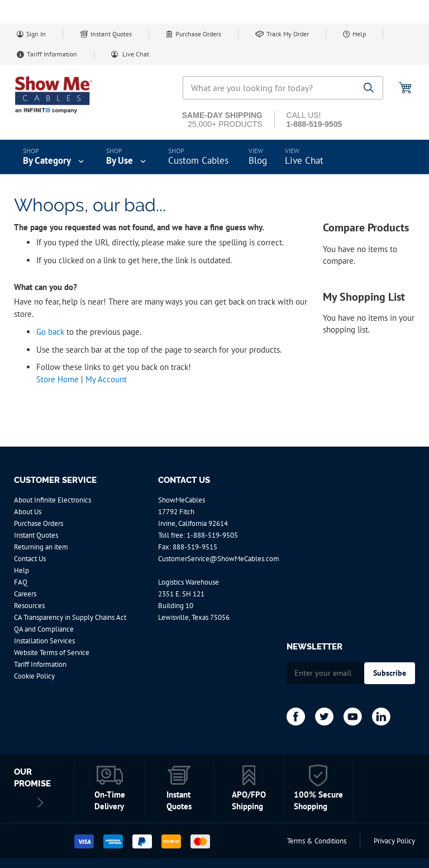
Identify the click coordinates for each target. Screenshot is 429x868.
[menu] (214, 157)
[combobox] (283, 88)
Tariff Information (52, 54)
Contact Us (30, 559)
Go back (50, 332)
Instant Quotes (111, 34)
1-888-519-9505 (212, 535)
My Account (106, 379)
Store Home (58, 379)
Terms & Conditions (317, 841)
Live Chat (135, 54)
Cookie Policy (34, 676)
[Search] (369, 89)
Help (359, 34)
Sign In (36, 34)
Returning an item (41, 547)
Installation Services (44, 641)
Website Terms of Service (52, 653)
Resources (29, 606)
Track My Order (288, 34)
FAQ (21, 582)
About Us (28, 512)
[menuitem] (54, 157)
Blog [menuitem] (258, 160)
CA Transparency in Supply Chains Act (70, 617)
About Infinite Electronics (53, 500)
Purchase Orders (198, 34)
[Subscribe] (390, 673)
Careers (25, 594)
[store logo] (61, 95)
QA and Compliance (44, 629)
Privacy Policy (394, 841)
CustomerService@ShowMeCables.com (219, 559)
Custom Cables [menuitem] (198, 160)
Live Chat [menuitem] (304, 160)
